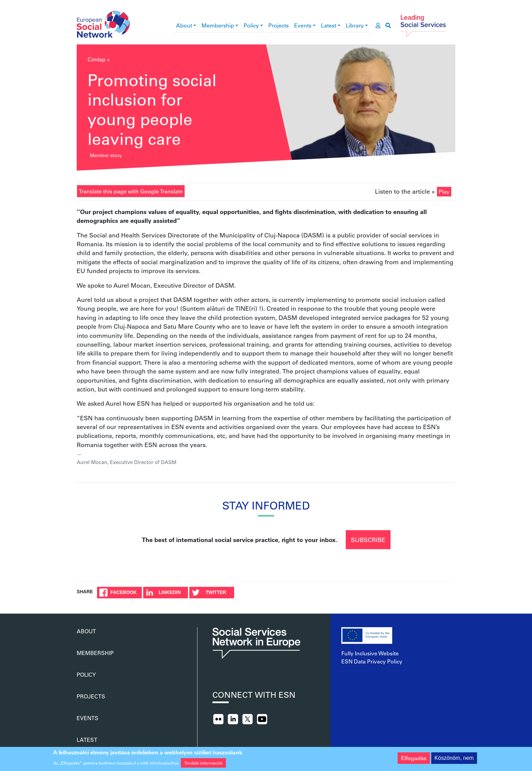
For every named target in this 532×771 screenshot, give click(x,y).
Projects (279, 25)
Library (355, 25)
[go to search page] (388, 25)
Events (303, 25)
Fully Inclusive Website (370, 653)
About (184, 25)
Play (444, 191)
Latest (329, 25)
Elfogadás (414, 760)
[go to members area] (378, 25)
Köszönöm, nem (454, 760)
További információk (203, 764)
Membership (218, 25)
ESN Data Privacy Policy (372, 661)
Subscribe (368, 540)
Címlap (97, 59)
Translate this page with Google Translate (131, 191)
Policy (251, 25)
